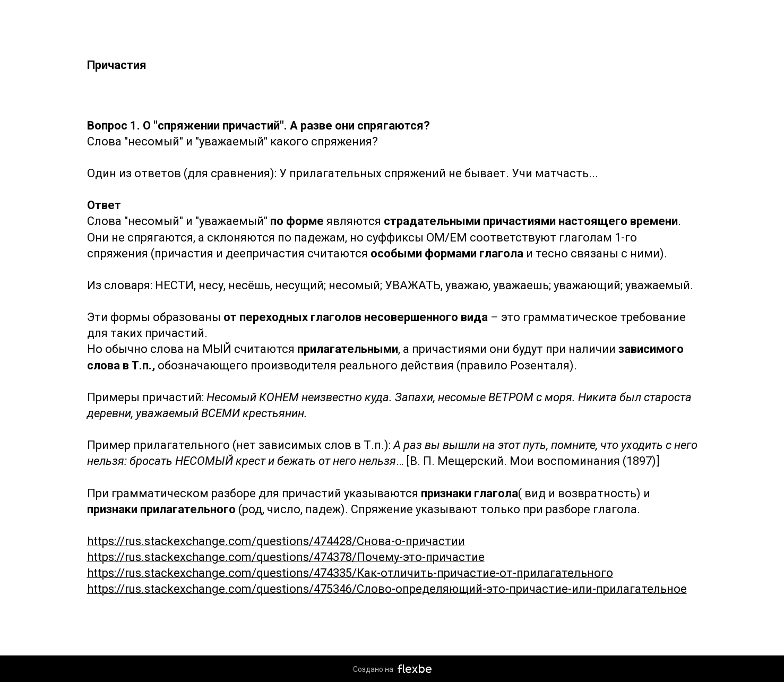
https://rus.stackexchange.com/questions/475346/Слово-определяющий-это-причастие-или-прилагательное (387, 589)
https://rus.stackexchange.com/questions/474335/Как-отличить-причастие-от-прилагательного (350, 573)
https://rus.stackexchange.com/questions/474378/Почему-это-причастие (286, 557)
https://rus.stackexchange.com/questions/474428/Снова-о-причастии (276, 541)
